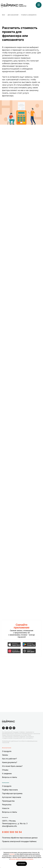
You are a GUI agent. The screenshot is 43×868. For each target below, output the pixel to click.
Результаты (7, 805)
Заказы (5, 755)
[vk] (7, 728)
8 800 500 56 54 (12, 832)
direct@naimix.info (10, 826)
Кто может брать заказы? (12, 766)
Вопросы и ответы (10, 777)
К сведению (7, 774)
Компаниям (6, 783)
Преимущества (8, 801)
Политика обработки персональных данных (20, 838)
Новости (6, 808)
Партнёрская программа (12, 794)
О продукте (7, 751)
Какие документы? (10, 762)
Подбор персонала (10, 790)
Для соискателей (13, 15)
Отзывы (5, 770)
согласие (12, 854)
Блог (4, 15)
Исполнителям (7, 748)
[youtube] (10, 728)
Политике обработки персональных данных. (22, 859)
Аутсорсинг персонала (12, 797)
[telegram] (3, 728)
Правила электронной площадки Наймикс (19, 841)
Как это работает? (9, 759)
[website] (14, 728)
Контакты (5, 817)
